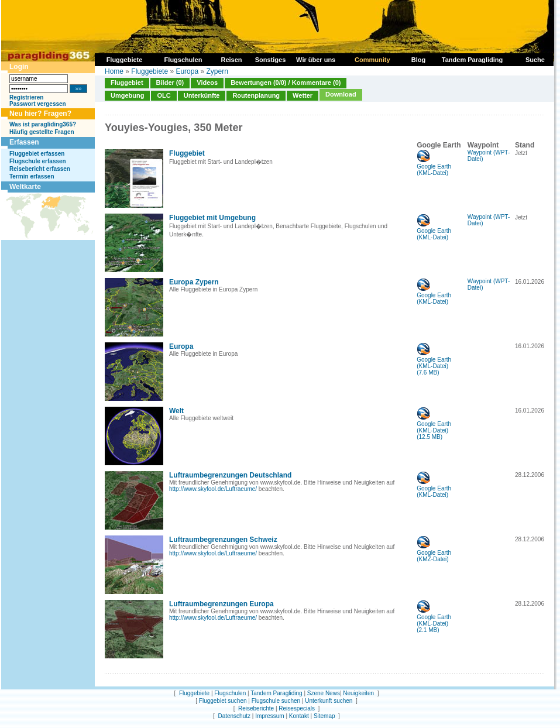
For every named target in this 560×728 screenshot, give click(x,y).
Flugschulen (230, 693)
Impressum (269, 716)
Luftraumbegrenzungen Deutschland (230, 475)
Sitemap (324, 716)
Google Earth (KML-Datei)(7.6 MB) (434, 363)
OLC (164, 95)
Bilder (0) (170, 83)
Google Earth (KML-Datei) (434, 167)
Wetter (303, 95)
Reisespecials (297, 708)
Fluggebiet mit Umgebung (212, 218)
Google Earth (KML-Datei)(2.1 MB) (434, 621)
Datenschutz (234, 716)
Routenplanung (256, 95)
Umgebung (127, 95)
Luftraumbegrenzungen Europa (221, 604)
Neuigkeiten (358, 693)
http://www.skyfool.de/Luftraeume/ (213, 489)
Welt (176, 411)
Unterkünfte (202, 95)
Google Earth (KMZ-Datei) (434, 553)
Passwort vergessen (38, 104)
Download (341, 94)
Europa (187, 71)
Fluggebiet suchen (223, 701)
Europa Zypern (194, 282)
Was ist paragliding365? (43, 124)
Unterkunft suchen (329, 701)
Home (114, 71)
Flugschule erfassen (38, 161)
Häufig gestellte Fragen (42, 132)
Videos (207, 83)
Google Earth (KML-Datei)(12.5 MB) (434, 428)
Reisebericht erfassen (40, 169)
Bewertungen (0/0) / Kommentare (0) (286, 83)
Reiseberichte (256, 708)
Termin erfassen (32, 176)
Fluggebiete (150, 71)
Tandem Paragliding (276, 693)
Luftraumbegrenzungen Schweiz (223, 540)
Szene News (324, 693)
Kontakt (299, 716)
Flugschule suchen (276, 701)
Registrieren (26, 97)
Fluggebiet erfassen (37, 154)
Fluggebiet (127, 83)
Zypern (217, 71)
